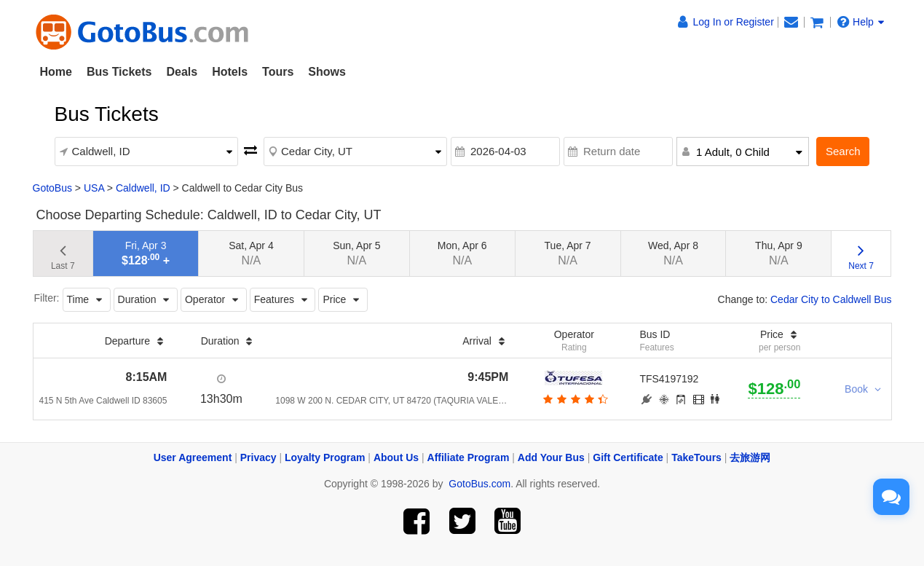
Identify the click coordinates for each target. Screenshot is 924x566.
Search (843, 151)
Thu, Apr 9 (779, 253)
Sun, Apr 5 (356, 253)
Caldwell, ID (143, 188)
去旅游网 (750, 457)
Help (861, 22)
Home (56, 72)
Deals (182, 72)
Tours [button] (278, 72)
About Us (396, 457)
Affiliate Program (469, 457)
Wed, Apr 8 (673, 253)
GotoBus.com (479, 484)
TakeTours (696, 457)
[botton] (574, 399)
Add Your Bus (551, 457)
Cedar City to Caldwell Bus (831, 299)
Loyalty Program (325, 457)
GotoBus (52, 188)
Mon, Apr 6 (462, 253)
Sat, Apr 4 (251, 253)
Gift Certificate (628, 457)
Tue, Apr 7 (568, 253)
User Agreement (193, 457)
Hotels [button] (230, 72)
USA (94, 188)
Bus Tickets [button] (119, 72)
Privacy (258, 457)
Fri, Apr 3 (146, 253)
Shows (327, 72)
